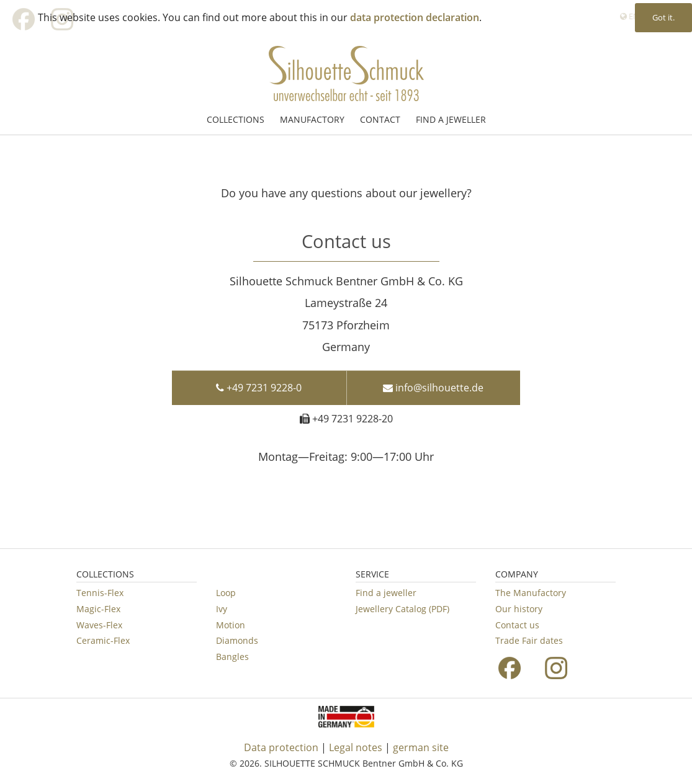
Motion (231, 625)
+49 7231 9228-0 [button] (259, 382)
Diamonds (237, 640)
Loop (226, 593)
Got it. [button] (663, 17)
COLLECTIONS (236, 119)
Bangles (232, 657)
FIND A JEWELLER (451, 119)
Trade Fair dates (529, 640)
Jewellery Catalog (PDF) (402, 609)
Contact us (517, 625)
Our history (519, 609)
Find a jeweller (386, 593)
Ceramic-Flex (103, 640)
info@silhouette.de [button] (433, 382)
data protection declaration (415, 17)
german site (421, 747)
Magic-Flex (98, 609)
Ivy (222, 609)
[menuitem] (237, 119)
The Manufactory (531, 593)
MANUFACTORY (312, 119)
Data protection (281, 747)
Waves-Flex (99, 625)
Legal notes (356, 747)
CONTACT (380, 119)
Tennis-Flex (100, 593)
